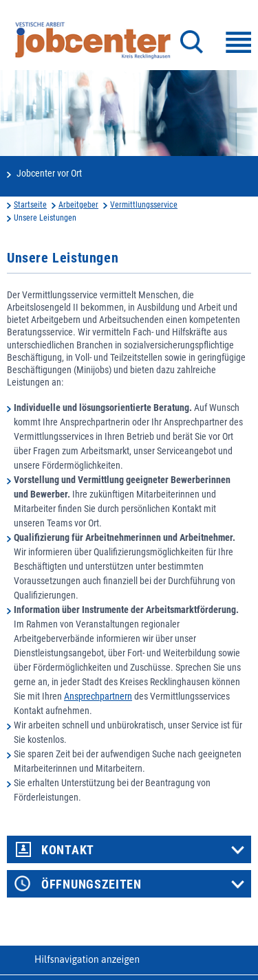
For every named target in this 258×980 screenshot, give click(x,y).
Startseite (30, 205)
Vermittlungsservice (144, 205)
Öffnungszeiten (92, 884)
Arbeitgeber (78, 205)
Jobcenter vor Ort (49, 173)
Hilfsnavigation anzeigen (87, 959)
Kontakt (68, 850)
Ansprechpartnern (98, 696)
